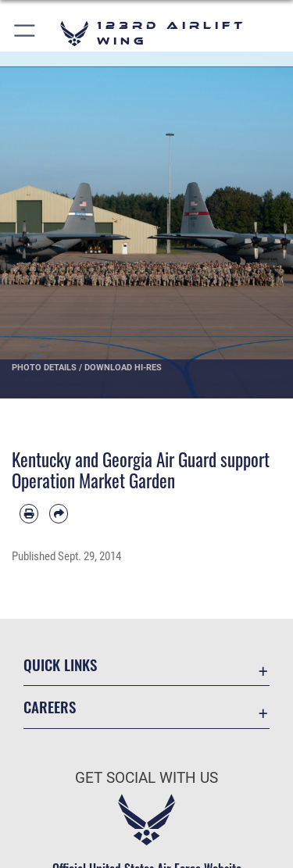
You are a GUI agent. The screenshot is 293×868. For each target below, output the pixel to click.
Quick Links (60, 664)
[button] (25, 33)
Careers (50, 707)
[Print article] (29, 513)
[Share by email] (59, 513)
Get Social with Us (146, 778)
